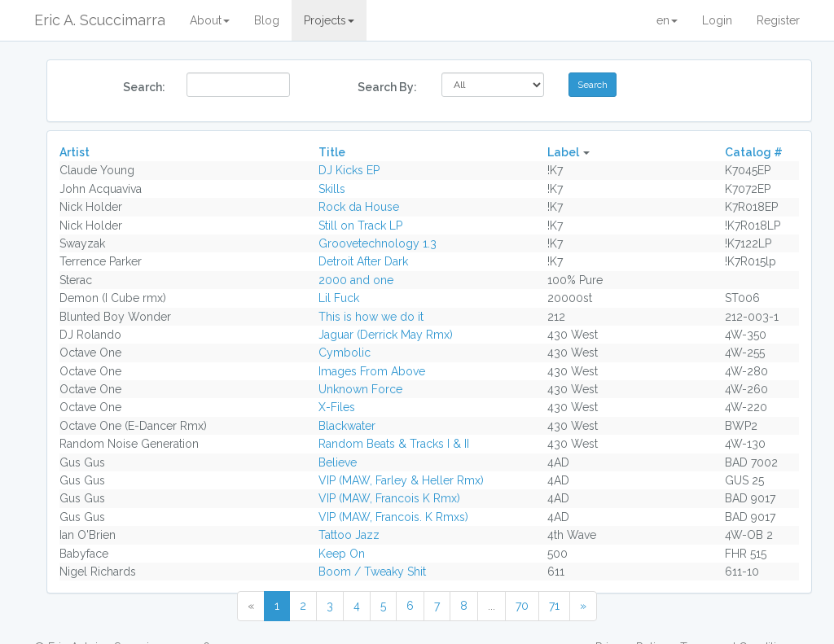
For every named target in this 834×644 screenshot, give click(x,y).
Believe (338, 462)
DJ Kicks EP (349, 170)
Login (717, 20)
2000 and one (356, 280)
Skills (332, 189)
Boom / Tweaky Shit (372, 572)
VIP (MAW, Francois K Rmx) (389, 498)
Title (332, 152)
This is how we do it (371, 317)
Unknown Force (360, 389)
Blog (267, 20)
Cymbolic (345, 353)
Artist (75, 152)
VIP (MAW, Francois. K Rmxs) (393, 517)
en (667, 20)
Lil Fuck (339, 298)
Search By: (387, 87)
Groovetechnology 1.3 (377, 243)
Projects (329, 20)
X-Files (337, 407)
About (210, 20)
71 (554, 606)
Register (778, 20)
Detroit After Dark (363, 261)
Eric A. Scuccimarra (100, 20)
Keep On (342, 554)
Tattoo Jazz (349, 535)
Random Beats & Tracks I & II (394, 444)
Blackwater (347, 426)
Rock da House (359, 207)
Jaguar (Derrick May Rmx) (386, 335)
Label (563, 152)
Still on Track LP (360, 226)
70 (522, 606)
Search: (144, 87)
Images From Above (372, 371)
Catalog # (754, 152)
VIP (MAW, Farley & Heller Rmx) (401, 480)
